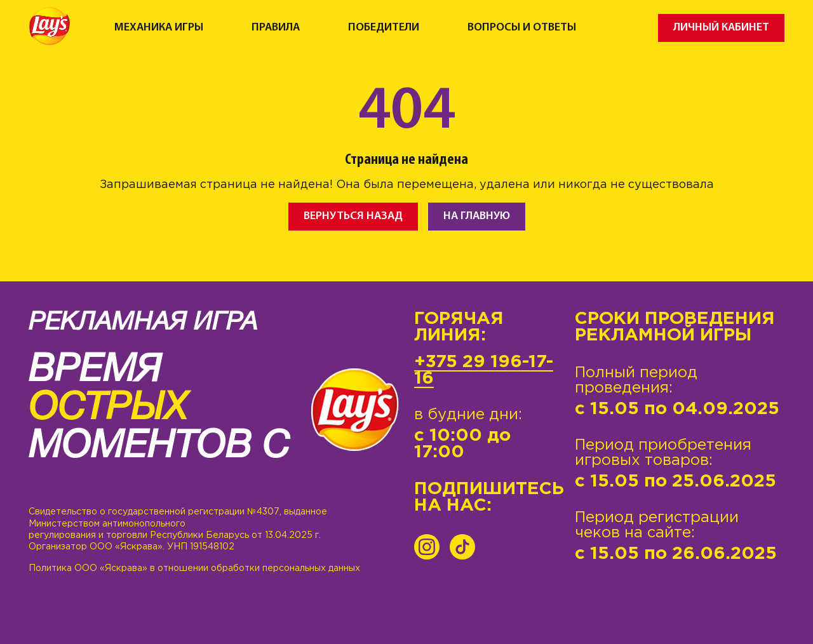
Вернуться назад (353, 216)
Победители (384, 28)
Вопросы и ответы (522, 28)
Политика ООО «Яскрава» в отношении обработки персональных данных (194, 568)
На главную (477, 216)
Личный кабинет (721, 28)
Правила (276, 28)
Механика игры (159, 28)
